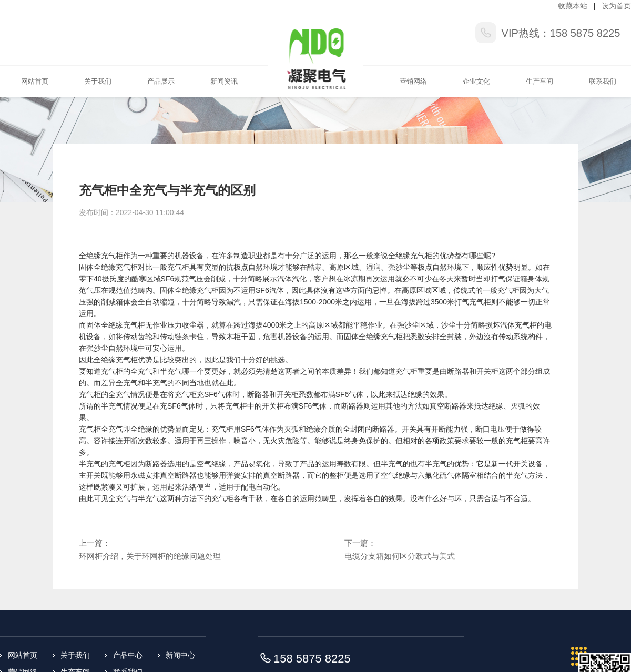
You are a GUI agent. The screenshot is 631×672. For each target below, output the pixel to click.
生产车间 (540, 81)
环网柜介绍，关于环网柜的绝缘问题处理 (150, 556)
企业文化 (476, 81)
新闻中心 (180, 655)
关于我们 (98, 81)
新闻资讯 (224, 81)
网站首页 (35, 81)
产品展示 (161, 81)
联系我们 (603, 81)
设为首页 (616, 6)
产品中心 (128, 655)
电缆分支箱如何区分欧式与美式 (400, 556)
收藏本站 (573, 6)
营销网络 (413, 81)
